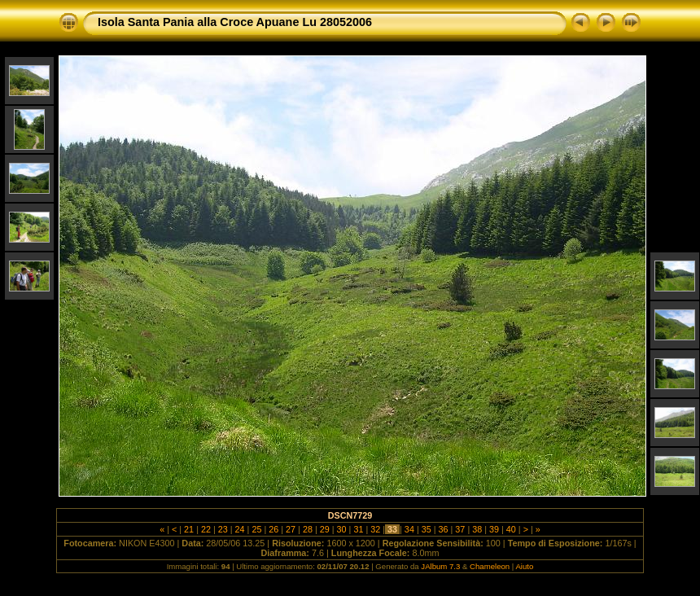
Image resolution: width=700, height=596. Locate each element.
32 (375, 529)
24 (240, 529)
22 (206, 529)
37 (460, 529)
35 (427, 529)
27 (291, 529)
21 (189, 529)
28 (308, 529)
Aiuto (524, 566)
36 (444, 529)
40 (511, 529)
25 (256, 529)
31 (358, 529)
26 (273, 529)
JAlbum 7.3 (440, 566)
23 (223, 529)
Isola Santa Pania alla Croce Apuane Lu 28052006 (235, 22)
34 (409, 529)
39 (494, 529)
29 (325, 529)
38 (477, 529)
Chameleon (490, 566)
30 (342, 529)
